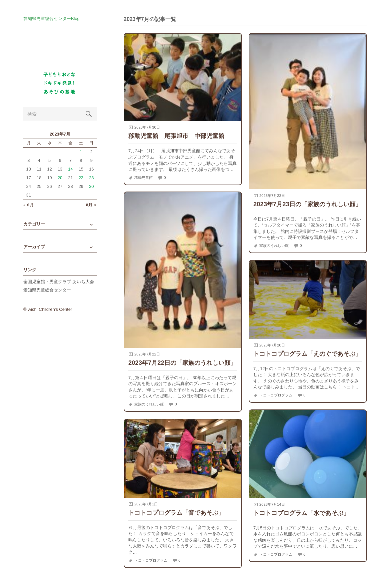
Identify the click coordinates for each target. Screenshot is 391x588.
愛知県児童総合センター (47, 290)
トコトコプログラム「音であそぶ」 (176, 513)
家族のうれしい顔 (274, 246)
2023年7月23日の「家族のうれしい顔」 (307, 204)
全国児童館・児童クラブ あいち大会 (59, 282)
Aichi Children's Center (50, 309)
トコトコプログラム (276, 395)
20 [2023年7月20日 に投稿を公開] (60, 178)
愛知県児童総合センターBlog (51, 19)
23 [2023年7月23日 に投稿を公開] (91, 178)
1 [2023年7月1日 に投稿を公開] (81, 152)
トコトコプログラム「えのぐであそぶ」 (307, 354)
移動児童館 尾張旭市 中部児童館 (176, 136)
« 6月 (29, 205)
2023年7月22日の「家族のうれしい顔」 (182, 363)
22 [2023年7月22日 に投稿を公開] (81, 178)
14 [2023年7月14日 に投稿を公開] (70, 169)
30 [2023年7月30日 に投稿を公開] (91, 186)
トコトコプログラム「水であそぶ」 (301, 513)
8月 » (91, 205)
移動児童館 (143, 178)
